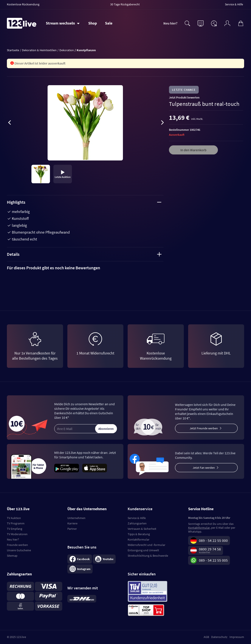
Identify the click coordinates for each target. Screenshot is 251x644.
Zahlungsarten (137, 523)
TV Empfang (15, 529)
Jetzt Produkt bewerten (184, 97)
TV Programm (16, 523)
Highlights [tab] (84, 202)
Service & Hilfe (137, 518)
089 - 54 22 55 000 (213, 540)
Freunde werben (17, 545)
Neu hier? (170, 23)
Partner (72, 529)
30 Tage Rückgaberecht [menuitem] (125, 4)
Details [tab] (84, 254)
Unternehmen (76, 518)
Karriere (72, 523)
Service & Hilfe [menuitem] (234, 4)
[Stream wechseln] (63, 23)
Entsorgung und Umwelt (143, 550)
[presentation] (9, 123)
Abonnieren (106, 429)
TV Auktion (14, 518)
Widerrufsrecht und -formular (146, 545)
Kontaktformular (139, 539)
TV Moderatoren (17, 534)
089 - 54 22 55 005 (213, 560)
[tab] (85, 268)
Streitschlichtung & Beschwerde (148, 556)
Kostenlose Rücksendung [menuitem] (23, 4)
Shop (93, 23)
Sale (109, 23)
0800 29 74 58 (210, 549)
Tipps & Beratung (139, 534)
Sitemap (12, 556)
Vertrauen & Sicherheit (142, 529)
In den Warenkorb (193, 150)
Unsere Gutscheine (19, 550)
